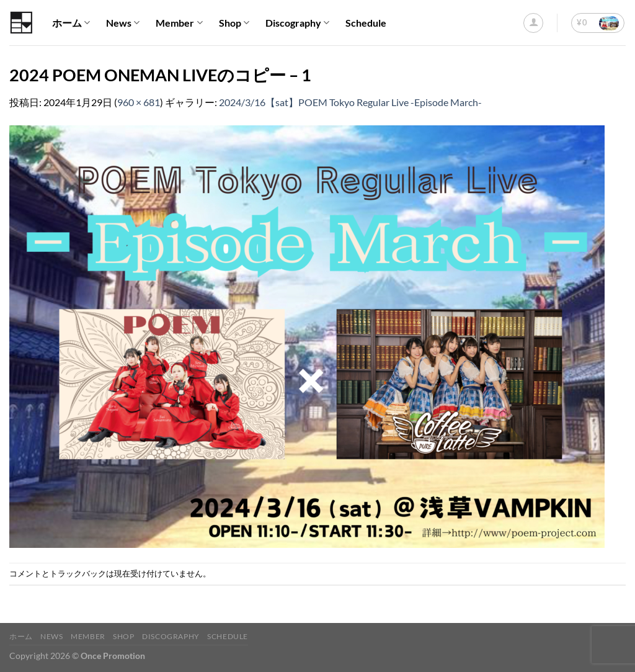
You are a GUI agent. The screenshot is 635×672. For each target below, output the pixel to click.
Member (179, 23)
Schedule (366, 23)
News (123, 23)
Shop (234, 23)
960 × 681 (139, 102)
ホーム (71, 23)
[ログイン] (533, 23)
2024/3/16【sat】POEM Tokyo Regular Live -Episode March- (350, 102)
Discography (297, 23)
